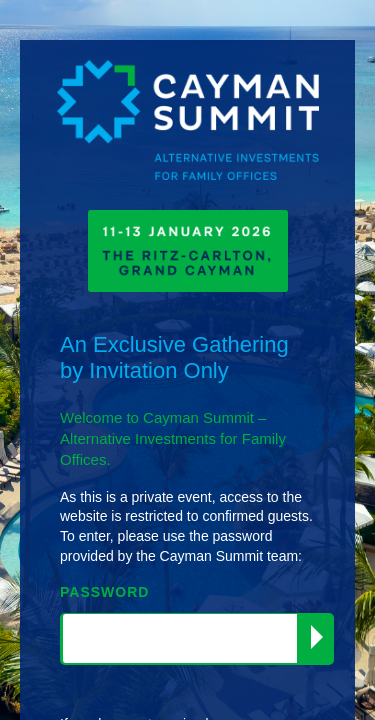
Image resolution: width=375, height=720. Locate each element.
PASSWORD (104, 592)
